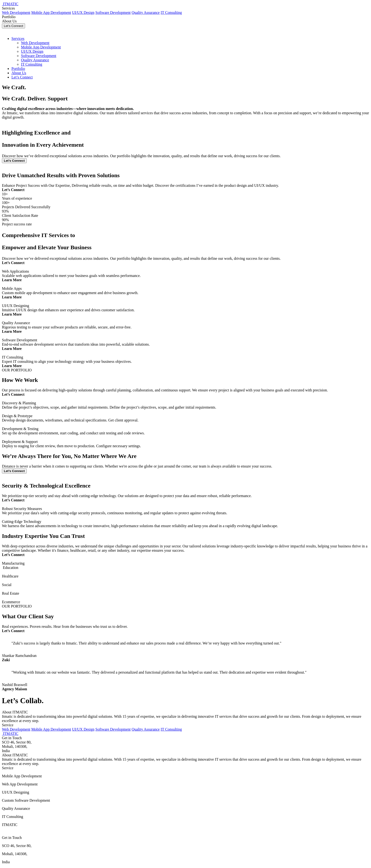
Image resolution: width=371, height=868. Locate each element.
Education (11, 568)
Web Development (16, 13)
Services (8, 8)
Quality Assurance (146, 13)
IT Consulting (171, 13)
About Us (9, 21)
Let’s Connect (13, 26)
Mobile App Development (51, 13)
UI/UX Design (83, 13)
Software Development (113, 13)
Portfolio (9, 17)
